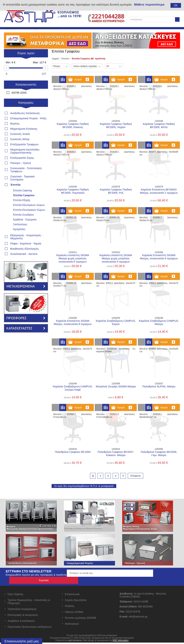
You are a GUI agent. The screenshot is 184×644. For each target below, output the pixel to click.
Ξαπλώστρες (20, 227)
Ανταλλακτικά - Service (24, 256)
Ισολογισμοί (72, 625)
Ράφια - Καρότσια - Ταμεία (26, 246)
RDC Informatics (121, 642)
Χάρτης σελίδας (74, 613)
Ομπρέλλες (19, 232)
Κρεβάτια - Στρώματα (25, 222)
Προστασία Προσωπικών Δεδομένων (29, 628)
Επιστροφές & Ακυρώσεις (23, 616)
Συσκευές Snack (20, 136)
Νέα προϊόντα (47, 32)
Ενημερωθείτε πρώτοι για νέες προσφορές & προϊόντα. (36, 583)
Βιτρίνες (15, 126)
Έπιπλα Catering (22, 193)
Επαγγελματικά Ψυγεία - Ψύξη (28, 121)
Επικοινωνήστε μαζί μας (22, 641)
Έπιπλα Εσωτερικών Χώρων (29, 212)
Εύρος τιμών (26, 62)
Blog (64, 32)
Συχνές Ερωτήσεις (76, 601)
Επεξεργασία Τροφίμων (24, 147)
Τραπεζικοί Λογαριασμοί (22, 610)
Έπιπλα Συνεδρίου (23, 217)
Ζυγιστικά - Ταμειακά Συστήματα (22, 180)
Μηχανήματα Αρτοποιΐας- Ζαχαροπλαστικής (25, 153)
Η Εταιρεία (79, 32)
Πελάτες (70, 607)
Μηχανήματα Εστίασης (24, 131)
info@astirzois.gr (138, 618)
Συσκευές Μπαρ (20, 141)
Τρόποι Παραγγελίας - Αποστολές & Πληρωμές (29, 603)
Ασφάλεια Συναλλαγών (21, 622)
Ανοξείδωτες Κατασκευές (25, 115)
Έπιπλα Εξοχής (22, 202)
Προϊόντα (27, 32)
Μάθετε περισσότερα (149, 5)
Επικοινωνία (99, 32)
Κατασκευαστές (26, 93)
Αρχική (11, 32)
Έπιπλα (64, 67)
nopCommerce (75, 642)
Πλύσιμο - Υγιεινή (21, 165)
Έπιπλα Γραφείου (24, 198)
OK (176, 5)
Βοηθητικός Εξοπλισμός (25, 251)
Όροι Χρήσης (15, 595)
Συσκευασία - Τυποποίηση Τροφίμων (26, 172)
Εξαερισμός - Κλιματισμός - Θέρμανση (26, 239)
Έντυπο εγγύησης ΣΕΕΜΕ (81, 619)
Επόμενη (135, 484)
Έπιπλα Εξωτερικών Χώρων (29, 207)
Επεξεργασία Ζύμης (22, 160)
